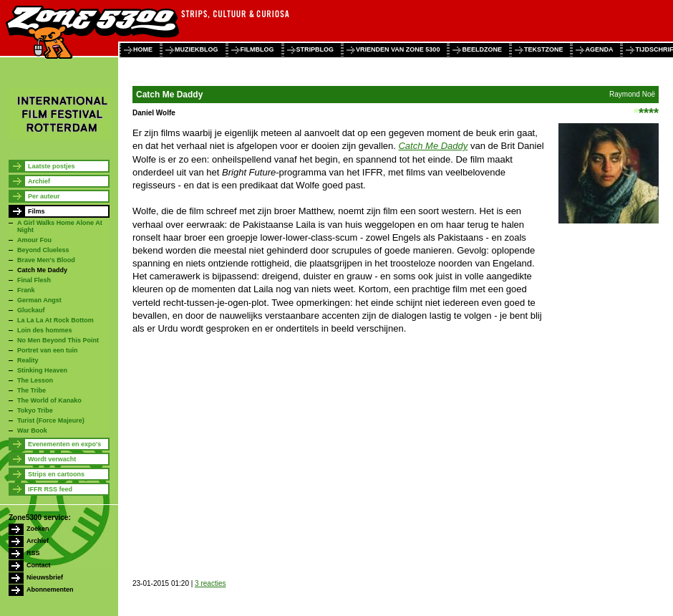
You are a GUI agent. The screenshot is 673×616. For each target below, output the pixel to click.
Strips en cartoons (56, 474)
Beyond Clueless (43, 250)
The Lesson (35, 380)
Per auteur (44, 196)
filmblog (257, 49)
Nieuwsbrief (45, 577)
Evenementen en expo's (64, 444)
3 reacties (210, 583)
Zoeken (38, 529)
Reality (28, 360)
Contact (39, 565)
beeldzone (482, 49)
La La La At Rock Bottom (55, 320)
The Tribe (32, 390)
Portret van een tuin (48, 350)
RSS (33, 553)
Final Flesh (34, 280)
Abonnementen (50, 589)
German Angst (39, 300)
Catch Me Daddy (42, 270)
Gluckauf (31, 310)
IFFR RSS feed (50, 489)
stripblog (315, 49)
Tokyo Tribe (35, 410)
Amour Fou (34, 240)
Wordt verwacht (52, 459)
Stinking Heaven (42, 370)
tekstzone (544, 49)
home (143, 49)
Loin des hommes (45, 330)
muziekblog (197, 49)
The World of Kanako (49, 400)
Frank (26, 290)
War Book (32, 430)
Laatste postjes (52, 166)
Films (37, 211)
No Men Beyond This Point (58, 340)
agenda (599, 49)
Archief (39, 181)
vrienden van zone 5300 (398, 49)
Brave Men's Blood (46, 260)
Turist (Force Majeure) (51, 420)
